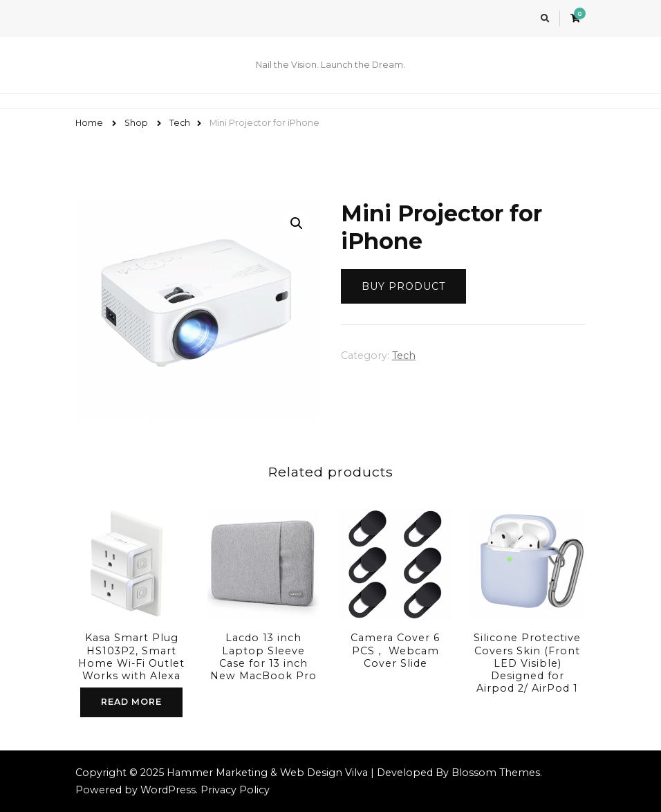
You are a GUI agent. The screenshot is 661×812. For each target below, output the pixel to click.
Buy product (403, 286)
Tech (404, 356)
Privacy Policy (235, 790)
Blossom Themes (496, 773)
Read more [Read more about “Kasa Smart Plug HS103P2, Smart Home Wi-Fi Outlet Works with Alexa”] (131, 702)
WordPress (168, 790)
